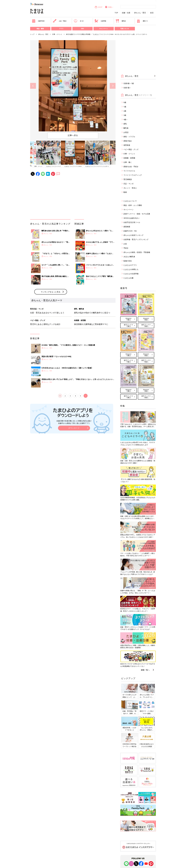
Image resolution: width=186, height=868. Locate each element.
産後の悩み (128, 141)
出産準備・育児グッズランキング (136, 239)
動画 (125, 192)
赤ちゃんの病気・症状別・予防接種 (137, 252)
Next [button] (113, 86)
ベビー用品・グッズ (131, 149)
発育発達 (127, 145)
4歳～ (126, 119)
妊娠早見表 (38, 21)
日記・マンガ (128, 184)
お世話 (126, 132)
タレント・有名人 (130, 188)
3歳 (125, 115)
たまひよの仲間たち (131, 269)
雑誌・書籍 (40, 29)
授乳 (125, 124)
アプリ (61, 29)
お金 (125, 244)
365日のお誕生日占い (132, 218)
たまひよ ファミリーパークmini (73, 166)
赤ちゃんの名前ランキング (133, 235)
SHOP (99, 7)
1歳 (125, 107)
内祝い (109, 7)
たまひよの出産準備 (131, 274)
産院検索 (127, 227)
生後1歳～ (127, 88)
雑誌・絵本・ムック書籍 (133, 205)
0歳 (125, 102)
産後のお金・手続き (131, 166)
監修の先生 (128, 261)
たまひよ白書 (128, 278)
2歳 (125, 111)
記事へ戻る (73, 135)
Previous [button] (33, 86)
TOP (116, 13)
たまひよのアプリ (130, 265)
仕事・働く (128, 162)
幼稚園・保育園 (129, 158)
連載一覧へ (145, 670)
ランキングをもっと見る (51, 292)
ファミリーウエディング (133, 175)
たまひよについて (130, 201)
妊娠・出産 (126, 13)
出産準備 (100, 21)
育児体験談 (128, 179)
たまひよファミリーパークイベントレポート (97, 166)
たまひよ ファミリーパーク (53, 166)
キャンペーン (104, 29)
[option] (73, 86)
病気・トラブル (129, 137)
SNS (82, 29)
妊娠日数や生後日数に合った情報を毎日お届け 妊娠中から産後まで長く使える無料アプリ (74, 422)
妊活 (152, 13)
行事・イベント (57, 34)
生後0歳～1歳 (129, 83)
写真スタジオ (125, 29)
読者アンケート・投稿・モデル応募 (137, 214)
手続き (126, 248)
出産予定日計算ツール (132, 222)
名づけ (79, 21)
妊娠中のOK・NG (130, 231)
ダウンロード (74, 428)
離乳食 (121, 21)
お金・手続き (60, 21)
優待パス (142, 21)
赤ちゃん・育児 (140, 13)
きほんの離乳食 (129, 257)
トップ (32, 34)
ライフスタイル (129, 171)
